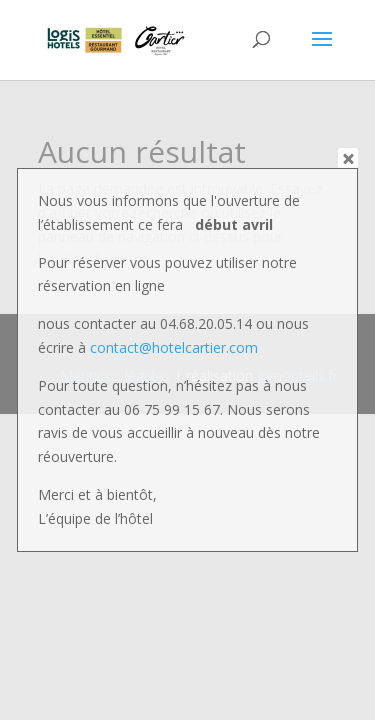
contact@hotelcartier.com (174, 347)
